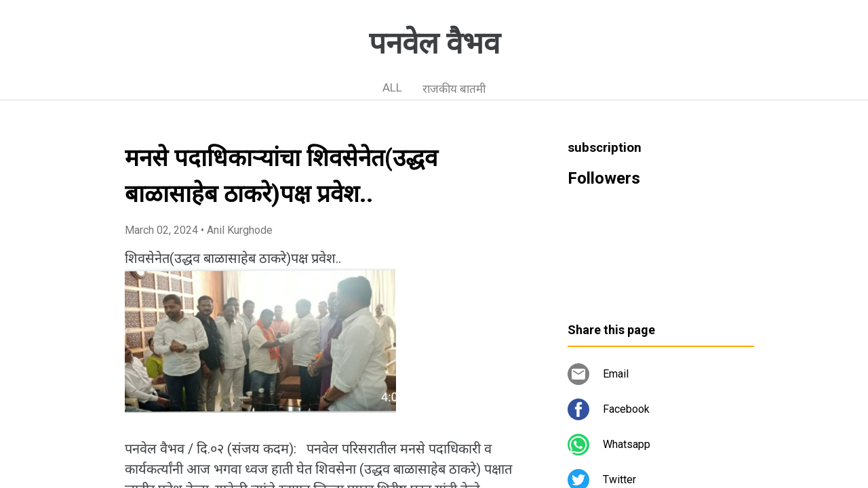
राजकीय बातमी (454, 89)
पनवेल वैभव (434, 43)
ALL (392, 87)
